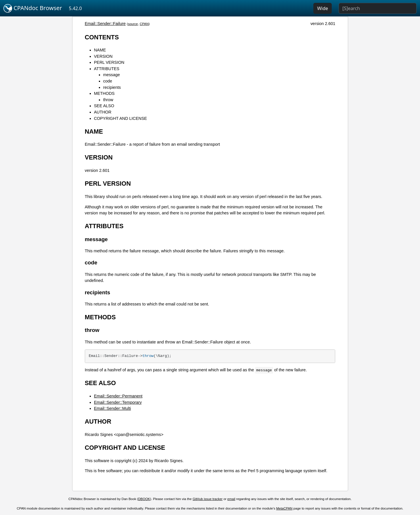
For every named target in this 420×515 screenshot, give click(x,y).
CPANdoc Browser (33, 8)
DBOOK (144, 499)
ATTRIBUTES (107, 69)
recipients (112, 87)
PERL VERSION (109, 62)
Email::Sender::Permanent (118, 396)
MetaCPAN (284, 508)
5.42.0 (75, 8)
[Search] (378, 8)
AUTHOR (103, 112)
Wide (323, 8)
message (112, 75)
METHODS (104, 93)
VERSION (103, 56)
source (133, 24)
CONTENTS (102, 37)
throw (108, 100)
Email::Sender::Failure (105, 24)
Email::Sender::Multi (113, 408)
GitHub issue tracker (208, 499)
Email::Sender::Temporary (118, 402)
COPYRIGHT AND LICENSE (120, 118)
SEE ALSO (104, 106)
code (108, 81)
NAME (100, 50)
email (231, 499)
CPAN (144, 24)
